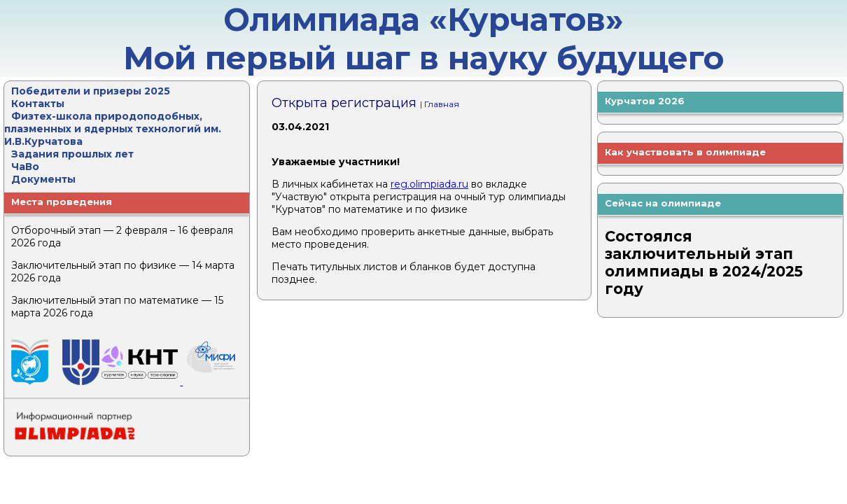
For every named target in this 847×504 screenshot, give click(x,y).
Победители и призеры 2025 (91, 91)
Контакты (38, 104)
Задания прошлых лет (72, 154)
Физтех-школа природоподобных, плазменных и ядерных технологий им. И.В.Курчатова (113, 129)
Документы (43, 179)
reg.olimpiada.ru (429, 184)
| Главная (440, 104)
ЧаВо (25, 167)
